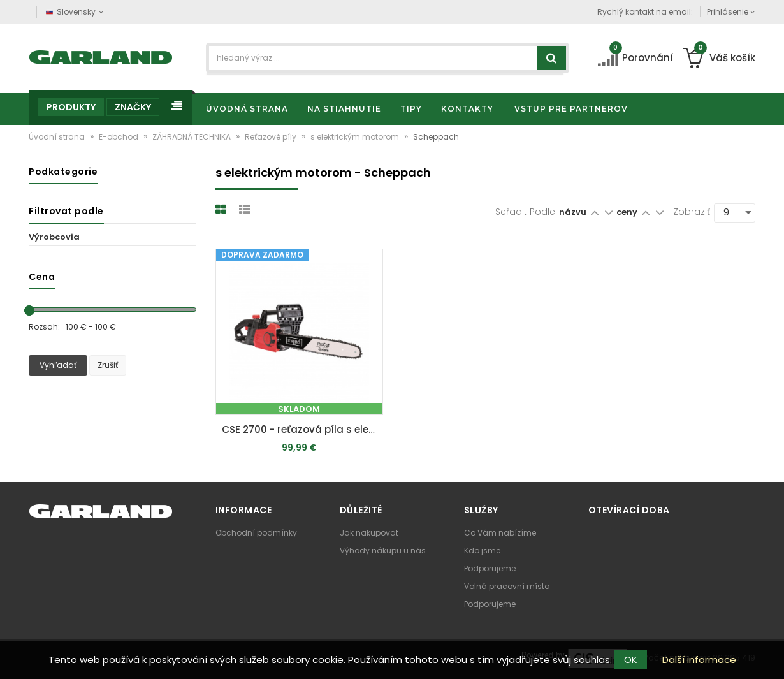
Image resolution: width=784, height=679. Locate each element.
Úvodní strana (58, 137)
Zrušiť (108, 365)
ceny (628, 212)
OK (631, 660)
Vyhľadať (58, 365)
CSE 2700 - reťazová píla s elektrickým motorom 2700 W (302, 429)
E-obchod (120, 137)
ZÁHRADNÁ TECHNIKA (192, 137)
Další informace (699, 660)
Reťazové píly (272, 137)
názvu (573, 212)
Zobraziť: (693, 212)
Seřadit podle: (526, 212)
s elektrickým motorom (356, 137)
